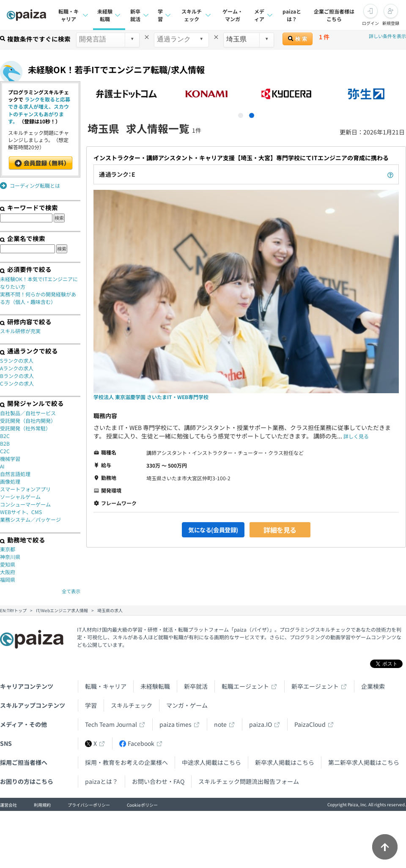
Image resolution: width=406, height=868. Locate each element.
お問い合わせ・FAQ (158, 781)
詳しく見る (356, 436)
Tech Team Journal (111, 724)
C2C (5, 451)
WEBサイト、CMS (21, 512)
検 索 (298, 39)
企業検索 (373, 686)
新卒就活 (196, 686)
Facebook (137, 743)
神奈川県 (10, 557)
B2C (5, 436)
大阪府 (8, 572)
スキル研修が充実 (20, 331)
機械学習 (10, 459)
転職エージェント (245, 686)
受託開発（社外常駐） (25, 428)
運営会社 (8, 805)
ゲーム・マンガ (233, 15)
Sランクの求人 (17, 360)
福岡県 (8, 579)
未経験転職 (155, 686)
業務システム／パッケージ (30, 519)
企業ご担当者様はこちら (334, 15)
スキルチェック (132, 705)
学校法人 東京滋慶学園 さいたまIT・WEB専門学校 (151, 397)
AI (2, 466)
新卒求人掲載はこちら (285, 762)
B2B (5, 443)
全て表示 (71, 591)
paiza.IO (261, 724)
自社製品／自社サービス (28, 413)
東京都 (8, 549)
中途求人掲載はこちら (211, 762)
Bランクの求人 (17, 376)
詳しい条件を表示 (387, 36)
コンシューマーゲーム (25, 504)
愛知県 (8, 564)
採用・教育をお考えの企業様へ (126, 762)
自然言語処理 (15, 474)
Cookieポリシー (142, 805)
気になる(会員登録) (213, 530)
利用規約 (42, 805)
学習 (91, 705)
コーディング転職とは (35, 185)
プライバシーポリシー (89, 805)
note (220, 724)
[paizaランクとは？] (390, 174)
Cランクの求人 (17, 383)
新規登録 (391, 23)
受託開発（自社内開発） (28, 420)
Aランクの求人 (17, 368)
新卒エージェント (315, 686)
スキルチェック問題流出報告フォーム (249, 781)
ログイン (370, 23)
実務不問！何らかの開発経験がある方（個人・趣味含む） (38, 298)
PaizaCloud (310, 724)
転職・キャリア (106, 686)
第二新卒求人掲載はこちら (364, 762)
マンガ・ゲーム (187, 705)
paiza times (176, 724)
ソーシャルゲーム (20, 497)
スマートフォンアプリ (25, 489)
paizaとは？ (292, 15)
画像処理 (10, 481)
